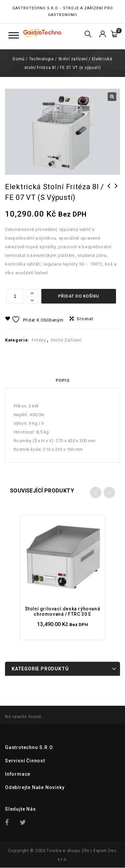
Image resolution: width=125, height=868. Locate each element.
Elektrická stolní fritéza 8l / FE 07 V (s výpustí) (116, 195)
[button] (112, 97)
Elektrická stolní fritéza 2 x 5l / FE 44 (109, 195)
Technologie (41, 59)
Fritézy (39, 340)
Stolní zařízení (73, 59)
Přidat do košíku (79, 296)
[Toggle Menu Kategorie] (14, 35)
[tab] (62, 381)
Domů (18, 59)
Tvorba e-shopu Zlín (68, 851)
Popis (62, 380)
